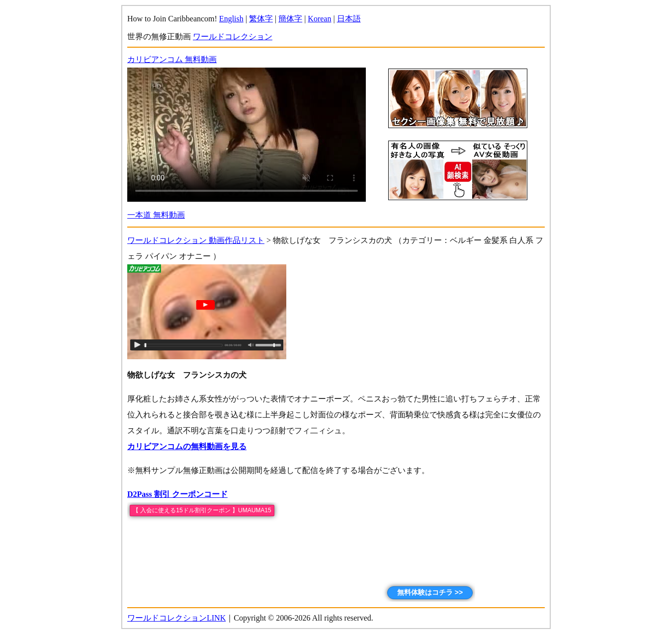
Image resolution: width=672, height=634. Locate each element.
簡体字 (290, 19)
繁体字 (261, 19)
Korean (319, 19)
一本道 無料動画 (156, 215)
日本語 (349, 19)
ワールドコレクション (233, 37)
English (231, 19)
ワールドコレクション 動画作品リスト (196, 240)
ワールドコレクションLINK (176, 618)
